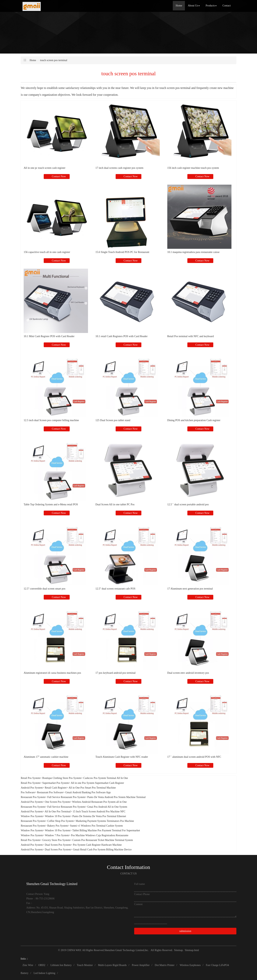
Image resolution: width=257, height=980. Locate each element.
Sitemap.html (192, 950)
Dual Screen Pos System (58, 845)
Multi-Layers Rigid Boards (112, 965)
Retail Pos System (30, 778)
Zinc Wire (28, 965)
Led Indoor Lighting (44, 973)
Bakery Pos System (58, 826)
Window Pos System (32, 816)
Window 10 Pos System (58, 816)
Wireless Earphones (190, 965)
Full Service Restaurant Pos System (66, 797)
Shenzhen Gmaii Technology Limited (124, 950)
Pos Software (28, 792)
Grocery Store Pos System (56, 840)
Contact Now (58, 176)
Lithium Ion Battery (61, 965)
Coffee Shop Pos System (60, 821)
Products (211, 6)
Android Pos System (32, 788)
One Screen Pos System (57, 802)
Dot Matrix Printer (165, 965)
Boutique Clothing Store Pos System (62, 778)
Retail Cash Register (56, 788)
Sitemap (178, 950)
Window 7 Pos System (57, 835)
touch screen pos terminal (54, 60)
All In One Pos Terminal (58, 812)
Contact (227, 6)
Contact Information (128, 867)
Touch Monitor (85, 965)
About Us (194, 6)
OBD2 (42, 965)
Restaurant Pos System (33, 797)
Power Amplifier (141, 965)
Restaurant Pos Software (50, 792)
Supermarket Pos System (55, 783)
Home (179, 6)
